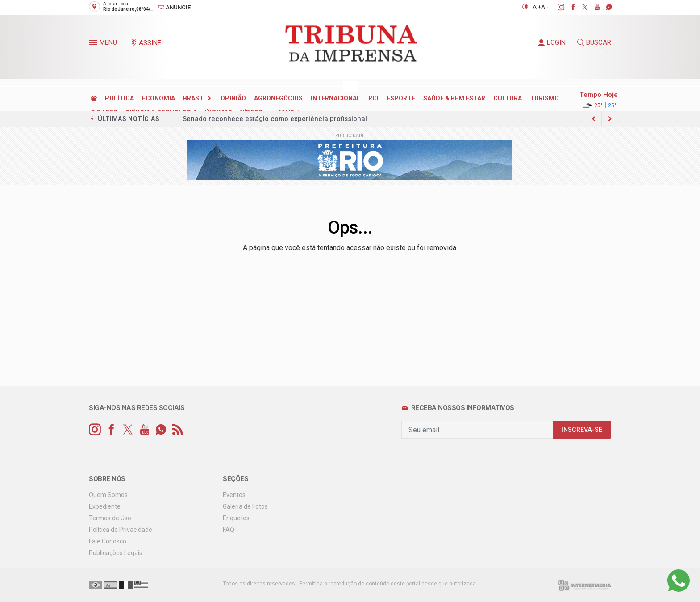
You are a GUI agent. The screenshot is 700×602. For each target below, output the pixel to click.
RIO (373, 98)
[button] (94, 44)
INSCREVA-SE (582, 430)
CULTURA (508, 98)
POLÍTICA (119, 98)
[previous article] (610, 119)
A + (537, 7)
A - (545, 7)
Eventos (234, 495)
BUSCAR (594, 42)
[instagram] (556, 7)
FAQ (229, 530)
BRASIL (194, 98)
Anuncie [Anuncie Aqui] (174, 7)
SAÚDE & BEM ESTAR (454, 98)
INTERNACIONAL (335, 98)
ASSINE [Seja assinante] (146, 43)
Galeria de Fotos (245, 506)
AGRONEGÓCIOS (278, 98)
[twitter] (580, 7)
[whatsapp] (604, 7)
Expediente (105, 506)
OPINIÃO (233, 98)
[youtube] (592, 7)
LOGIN (552, 42)
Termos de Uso (110, 518)
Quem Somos (108, 495)
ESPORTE (401, 98)
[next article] (594, 119)
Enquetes (236, 518)
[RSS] (177, 430)
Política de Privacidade (121, 530)
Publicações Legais (116, 553)
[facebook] (568, 7)
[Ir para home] (94, 98)
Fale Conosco (108, 541)
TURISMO (544, 98)
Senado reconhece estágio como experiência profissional (275, 119)
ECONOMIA (158, 98)
